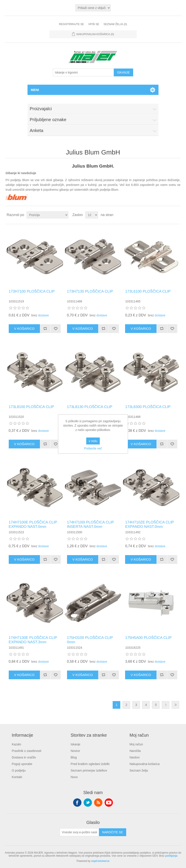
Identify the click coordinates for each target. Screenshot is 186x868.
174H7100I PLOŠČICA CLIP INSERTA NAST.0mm (90, 524)
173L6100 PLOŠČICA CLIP (148, 291)
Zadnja (175, 705)
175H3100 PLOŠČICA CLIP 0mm (90, 640)
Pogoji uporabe (22, 764)
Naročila (135, 751)
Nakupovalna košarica (145, 764)
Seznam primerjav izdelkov (89, 770)
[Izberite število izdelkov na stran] (92, 215)
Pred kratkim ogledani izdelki (90, 764)
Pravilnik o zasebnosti (27, 751)
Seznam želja (139, 770)
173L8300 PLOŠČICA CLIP (148, 407)
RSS (98, 803)
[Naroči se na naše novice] (79, 832)
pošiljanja (171, 856)
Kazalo (16, 744)
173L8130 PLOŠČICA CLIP (90, 407)
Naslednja (166, 705)
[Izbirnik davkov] (93, 8)
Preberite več (93, 448)
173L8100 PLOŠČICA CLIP (31, 407)
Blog (74, 757)
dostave (44, 315)
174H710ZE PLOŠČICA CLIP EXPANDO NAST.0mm (149, 524)
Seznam (177, 215)
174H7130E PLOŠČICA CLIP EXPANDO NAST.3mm (33, 640)
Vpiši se (94, 24)
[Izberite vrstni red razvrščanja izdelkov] (47, 215)
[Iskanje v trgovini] (83, 72)
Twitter (88, 803)
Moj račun (136, 744)
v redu (93, 441)
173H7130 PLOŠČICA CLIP (90, 291)
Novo (74, 777)
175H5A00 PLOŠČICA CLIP (148, 638)
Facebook (77, 803)
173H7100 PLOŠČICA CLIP (32, 291)
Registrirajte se (71, 24)
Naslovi (134, 757)
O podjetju (19, 770)
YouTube (109, 803)
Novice (75, 751)
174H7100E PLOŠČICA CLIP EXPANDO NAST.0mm (33, 524)
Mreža (169, 215)
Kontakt (17, 777)
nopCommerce (100, 861)
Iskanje (75, 744)
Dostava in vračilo (24, 757)
